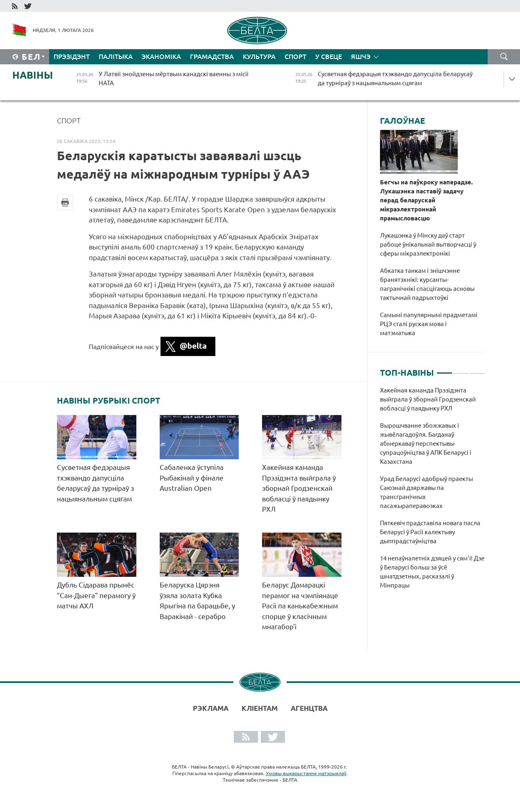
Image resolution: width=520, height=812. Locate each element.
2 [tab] (461, 370)
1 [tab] (444, 370)
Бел (31, 57)
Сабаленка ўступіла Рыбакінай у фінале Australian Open (192, 478)
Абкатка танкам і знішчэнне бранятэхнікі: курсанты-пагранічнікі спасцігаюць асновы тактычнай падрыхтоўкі (427, 284)
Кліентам (260, 708)
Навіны (33, 75)
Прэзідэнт (72, 57)
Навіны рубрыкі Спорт (109, 401)
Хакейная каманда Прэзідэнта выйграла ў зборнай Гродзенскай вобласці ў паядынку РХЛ (299, 488)
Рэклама (211, 708)
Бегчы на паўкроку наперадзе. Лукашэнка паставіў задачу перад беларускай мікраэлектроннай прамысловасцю (426, 200)
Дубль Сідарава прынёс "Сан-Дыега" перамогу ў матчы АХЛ (96, 595)
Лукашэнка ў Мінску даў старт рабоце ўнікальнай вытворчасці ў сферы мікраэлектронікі (428, 244)
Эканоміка (161, 57)
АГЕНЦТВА (309, 708)
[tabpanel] (433, 492)
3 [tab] (477, 370)
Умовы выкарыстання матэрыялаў (306, 773)
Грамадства (212, 57)
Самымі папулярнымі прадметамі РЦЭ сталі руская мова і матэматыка (429, 324)
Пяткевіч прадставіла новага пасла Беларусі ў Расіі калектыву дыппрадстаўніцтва (430, 532)
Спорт (295, 57)
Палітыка (116, 57)
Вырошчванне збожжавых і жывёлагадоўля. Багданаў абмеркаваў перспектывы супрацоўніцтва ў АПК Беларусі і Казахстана (426, 443)
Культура (259, 57)
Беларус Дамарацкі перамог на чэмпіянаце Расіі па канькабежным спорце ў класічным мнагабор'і (300, 606)
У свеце (329, 57)
